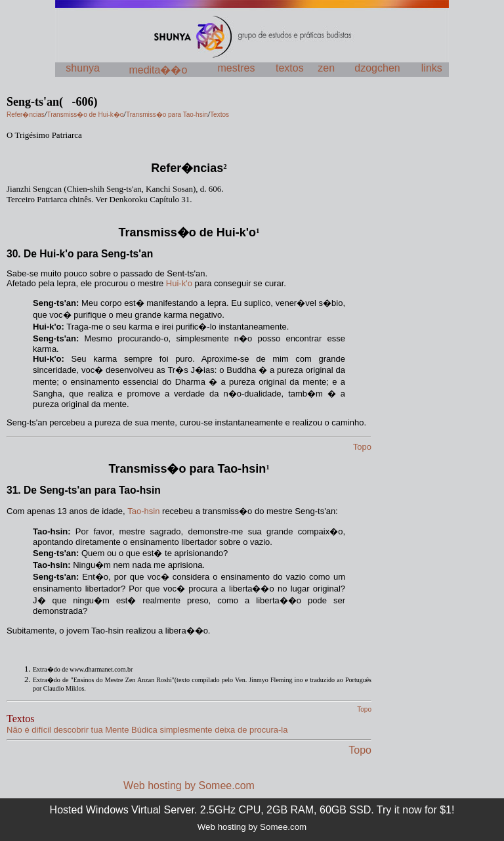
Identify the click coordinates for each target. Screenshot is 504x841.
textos (290, 68)
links (432, 68)
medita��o (158, 70)
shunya (83, 68)
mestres (237, 68)
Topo (360, 750)
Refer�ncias (187, 168)
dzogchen (377, 68)
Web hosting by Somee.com (189, 786)
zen (326, 68)
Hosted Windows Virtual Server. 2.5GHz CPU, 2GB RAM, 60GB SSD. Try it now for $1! (252, 810)
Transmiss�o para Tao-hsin (187, 469)
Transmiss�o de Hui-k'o (187, 232)
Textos (20, 719)
